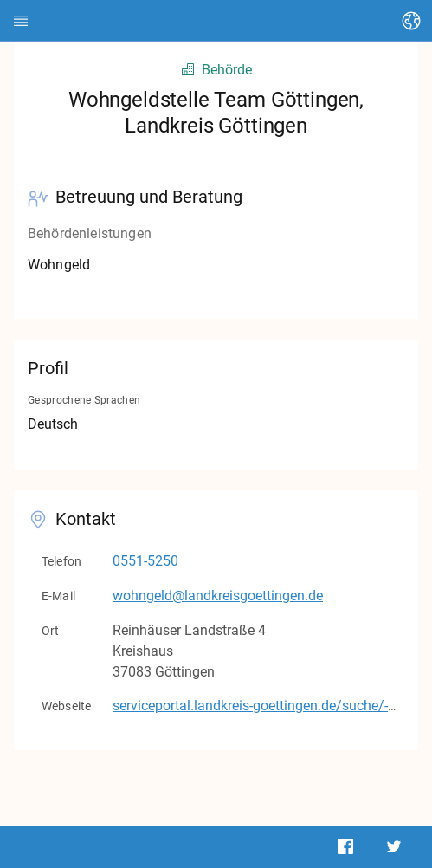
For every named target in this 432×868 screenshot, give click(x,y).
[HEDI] (21, 21)
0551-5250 (145, 561)
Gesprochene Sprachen (84, 400)
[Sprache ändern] (411, 21)
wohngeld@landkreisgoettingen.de (218, 596)
